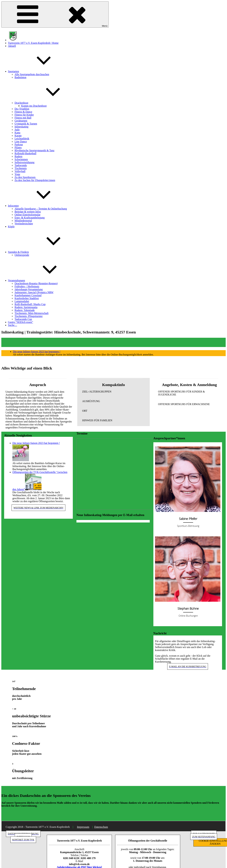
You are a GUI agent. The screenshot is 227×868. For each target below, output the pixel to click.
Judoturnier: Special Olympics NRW (34, 292)
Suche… (12, 325)
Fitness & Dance (23, 112)
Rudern (18, 156)
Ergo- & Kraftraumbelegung (30, 218)
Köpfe (11, 227)
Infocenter (38, 206)
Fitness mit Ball (23, 118)
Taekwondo (21, 165)
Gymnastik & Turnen (26, 124)
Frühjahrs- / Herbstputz (27, 286)
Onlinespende (22, 255)
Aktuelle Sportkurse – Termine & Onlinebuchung (41, 209)
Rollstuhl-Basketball (25, 153)
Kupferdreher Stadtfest (27, 298)
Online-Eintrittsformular (27, 215)
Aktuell (12, 46)
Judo (17, 130)
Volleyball (20, 171)
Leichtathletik (22, 139)
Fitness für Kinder (24, 115)
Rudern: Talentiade (25, 310)
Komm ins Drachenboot (34, 106)
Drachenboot (46, 103)
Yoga (17, 174)
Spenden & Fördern (43, 252)
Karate (18, 136)
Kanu (17, 133)
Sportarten (38, 71)
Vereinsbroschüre (24, 224)
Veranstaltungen (41, 280)
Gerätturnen (21, 121)
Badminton (20, 77)
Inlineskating (22, 127)
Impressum (83, 827)
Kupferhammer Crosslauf (28, 295)
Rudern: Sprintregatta (26, 307)
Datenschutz (101, 827)
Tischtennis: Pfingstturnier (29, 316)
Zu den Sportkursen (25, 177)
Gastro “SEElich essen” (21, 322)
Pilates (18, 147)
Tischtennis (21, 168)
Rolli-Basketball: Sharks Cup (30, 304)
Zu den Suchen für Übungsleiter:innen (35, 180)
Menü (55, 14)
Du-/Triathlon (22, 109)
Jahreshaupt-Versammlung (29, 289)
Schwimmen (21, 159)
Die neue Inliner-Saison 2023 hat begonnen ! (37, 352)
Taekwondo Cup (23, 319)
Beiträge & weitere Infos (28, 212)
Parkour (19, 144)
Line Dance (21, 141)
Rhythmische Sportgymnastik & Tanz (34, 150)
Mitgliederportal (23, 221)
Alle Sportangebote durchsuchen (32, 74)
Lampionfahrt (22, 301)
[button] (114, 392)
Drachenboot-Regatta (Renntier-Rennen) (36, 283)
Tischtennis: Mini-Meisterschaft (32, 313)
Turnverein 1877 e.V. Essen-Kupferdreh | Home (33, 43)
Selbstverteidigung (24, 162)
